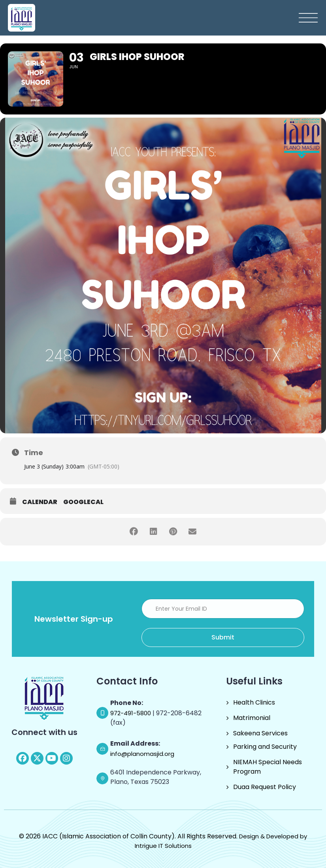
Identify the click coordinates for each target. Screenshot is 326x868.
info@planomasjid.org (142, 754)
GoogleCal (83, 502)
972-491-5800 (131, 713)
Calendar (40, 502)
